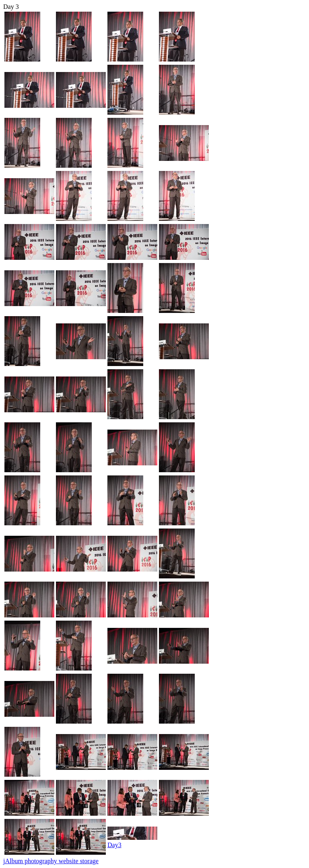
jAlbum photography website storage (51, 861)
